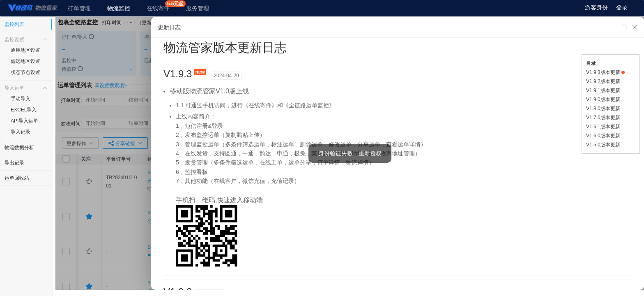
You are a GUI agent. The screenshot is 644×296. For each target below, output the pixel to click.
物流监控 (119, 8)
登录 (622, 7)
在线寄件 (158, 8)
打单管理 (79, 8)
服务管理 (198, 8)
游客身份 (596, 7)
